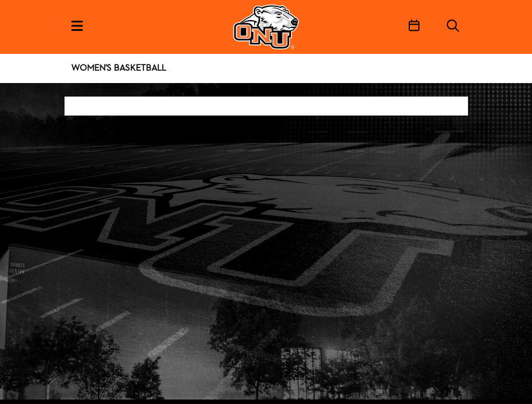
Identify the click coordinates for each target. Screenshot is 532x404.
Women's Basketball (119, 68)
